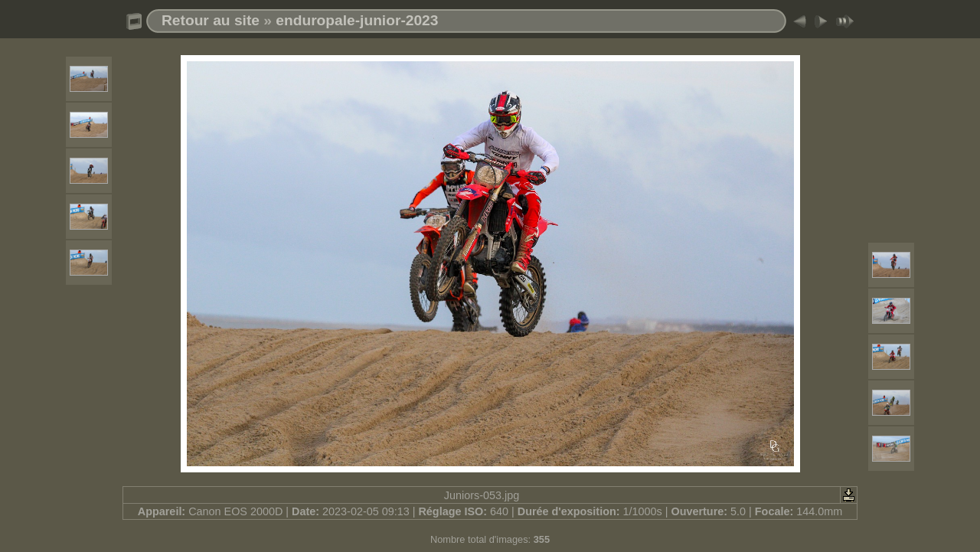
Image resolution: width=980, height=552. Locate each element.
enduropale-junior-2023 (357, 20)
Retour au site (211, 20)
